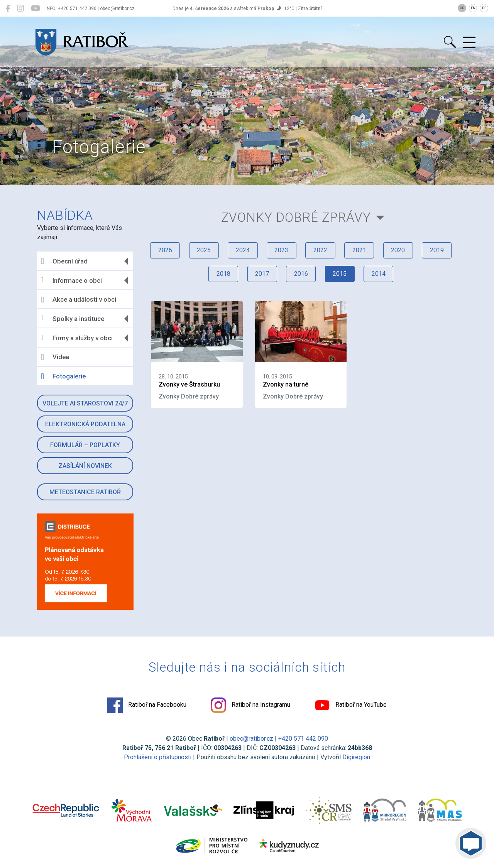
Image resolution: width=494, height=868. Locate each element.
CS (462, 8)
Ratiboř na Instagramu (250, 706)
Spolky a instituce (74, 318)
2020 (399, 251)
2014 (379, 274)
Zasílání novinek (86, 466)
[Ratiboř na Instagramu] (20, 8)
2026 (163, 251)
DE (484, 8)
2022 (320, 251)
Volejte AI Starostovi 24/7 (86, 403)
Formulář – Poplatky (86, 445)
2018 (222, 274)
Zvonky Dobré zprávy (296, 217)
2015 (340, 274)
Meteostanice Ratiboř (86, 492)
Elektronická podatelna (86, 424)
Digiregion (356, 757)
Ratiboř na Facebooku (146, 706)
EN (473, 8)
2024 (242, 251)
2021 (360, 251)
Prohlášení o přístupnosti (158, 757)
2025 (202, 251)
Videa (57, 357)
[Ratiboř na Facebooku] (8, 8)
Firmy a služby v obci (78, 338)
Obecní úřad (66, 261)
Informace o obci (73, 280)
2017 (261, 274)
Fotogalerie (65, 377)
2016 (301, 274)
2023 (281, 251)
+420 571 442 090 (303, 739)
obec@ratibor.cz (251, 739)
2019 (438, 251)
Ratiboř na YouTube (351, 706)
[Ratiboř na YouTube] (35, 8)
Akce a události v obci (80, 300)
